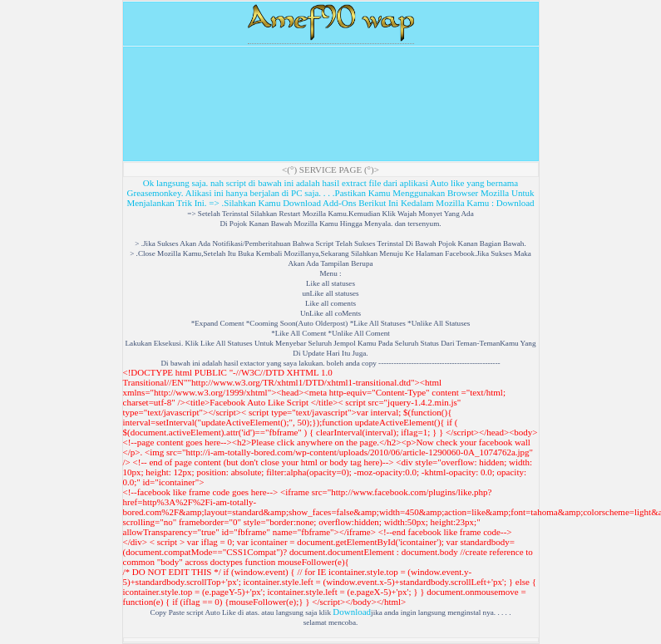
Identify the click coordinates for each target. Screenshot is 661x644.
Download (515, 203)
